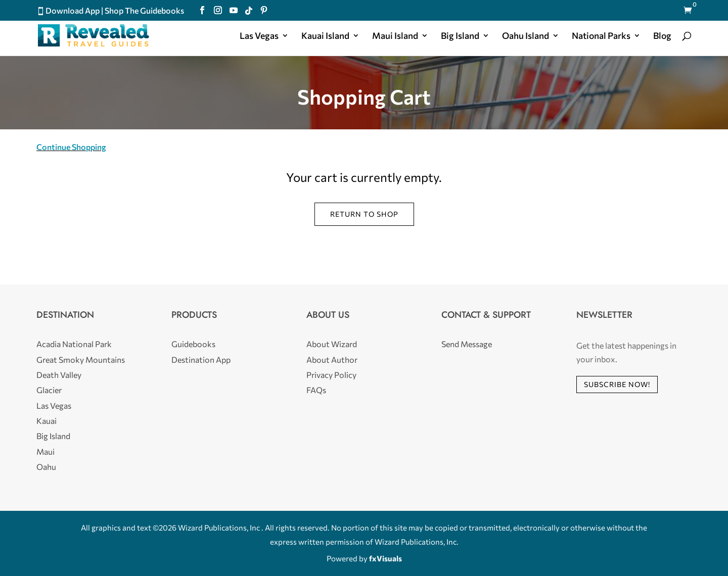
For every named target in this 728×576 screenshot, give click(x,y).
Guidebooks (193, 344)
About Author (332, 359)
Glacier (49, 390)
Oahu (46, 467)
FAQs (316, 390)
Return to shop (364, 214)
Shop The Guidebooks (144, 10)
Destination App (201, 359)
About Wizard (332, 344)
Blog (662, 36)
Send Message (467, 344)
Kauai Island (325, 36)
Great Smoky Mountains (81, 359)
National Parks (601, 36)
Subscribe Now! (617, 384)
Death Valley (59, 375)
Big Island (460, 36)
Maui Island (395, 36)
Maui (45, 451)
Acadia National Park (74, 344)
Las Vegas (259, 36)
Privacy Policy (331, 375)
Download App (73, 10)
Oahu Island (526, 36)
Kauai (47, 421)
